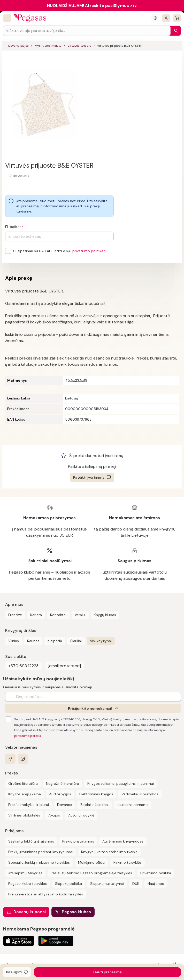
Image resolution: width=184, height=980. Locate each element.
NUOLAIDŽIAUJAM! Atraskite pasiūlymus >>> (92, 6)
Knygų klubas (105, 615)
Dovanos (65, 805)
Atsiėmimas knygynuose (123, 841)
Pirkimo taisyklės (128, 862)
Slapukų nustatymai (107, 884)
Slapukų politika (68, 884)
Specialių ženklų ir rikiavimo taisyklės (39, 862)
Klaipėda (55, 641)
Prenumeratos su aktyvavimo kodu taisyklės (46, 894)
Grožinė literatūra (23, 783)
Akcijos (54, 815)
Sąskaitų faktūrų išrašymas (31, 841)
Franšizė (15, 615)
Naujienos (156, 884)
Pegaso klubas (76, 912)
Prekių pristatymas (78, 841)
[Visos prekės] (7, 18)
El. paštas (13, 227)
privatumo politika (88, 251)
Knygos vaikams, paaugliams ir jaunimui (121, 783)
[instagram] (23, 759)
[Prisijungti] (166, 18)
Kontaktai (58, 615)
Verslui (80, 615)
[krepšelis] (177, 18)
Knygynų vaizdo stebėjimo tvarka (109, 852)
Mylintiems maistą (48, 46)
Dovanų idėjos (18, 46)
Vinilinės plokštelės (24, 815)
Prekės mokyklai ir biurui (29, 805)
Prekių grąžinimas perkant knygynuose (41, 852)
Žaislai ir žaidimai (94, 805)
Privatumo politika (156, 873)
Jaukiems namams (133, 805)
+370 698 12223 (23, 666)
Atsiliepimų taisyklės (25, 873)
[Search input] (87, 31)
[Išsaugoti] (17, 972)
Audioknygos (60, 794)
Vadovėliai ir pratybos (140, 794)
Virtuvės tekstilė (79, 46)
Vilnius (14, 641)
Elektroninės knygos (96, 794)
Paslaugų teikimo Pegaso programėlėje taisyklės (91, 873)
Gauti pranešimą (108, 972)
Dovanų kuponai (30, 912)
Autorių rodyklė (81, 815)
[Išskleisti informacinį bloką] (155, 18)
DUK (136, 884)
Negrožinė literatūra (63, 783)
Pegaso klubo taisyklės (28, 884)
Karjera (36, 615)
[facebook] (10, 759)
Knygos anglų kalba (25, 794)
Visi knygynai (101, 641)
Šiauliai (76, 641)
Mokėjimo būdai (92, 862)
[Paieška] (175, 31)
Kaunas (33, 641)
